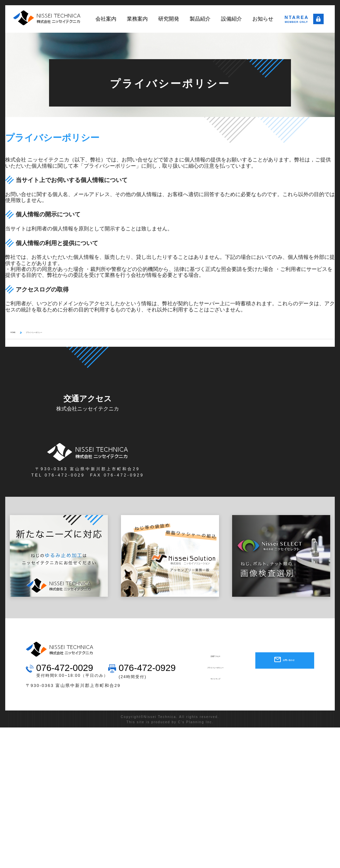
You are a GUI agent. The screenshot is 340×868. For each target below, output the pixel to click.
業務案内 (137, 19)
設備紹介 (231, 19)
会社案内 (106, 19)
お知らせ (263, 19)
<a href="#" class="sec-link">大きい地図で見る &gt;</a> (252, 424)
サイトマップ (215, 681)
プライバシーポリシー (52, 334)
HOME (16, 334)
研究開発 (169, 19)
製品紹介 (200, 19)
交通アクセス (215, 658)
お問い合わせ (288, 662)
